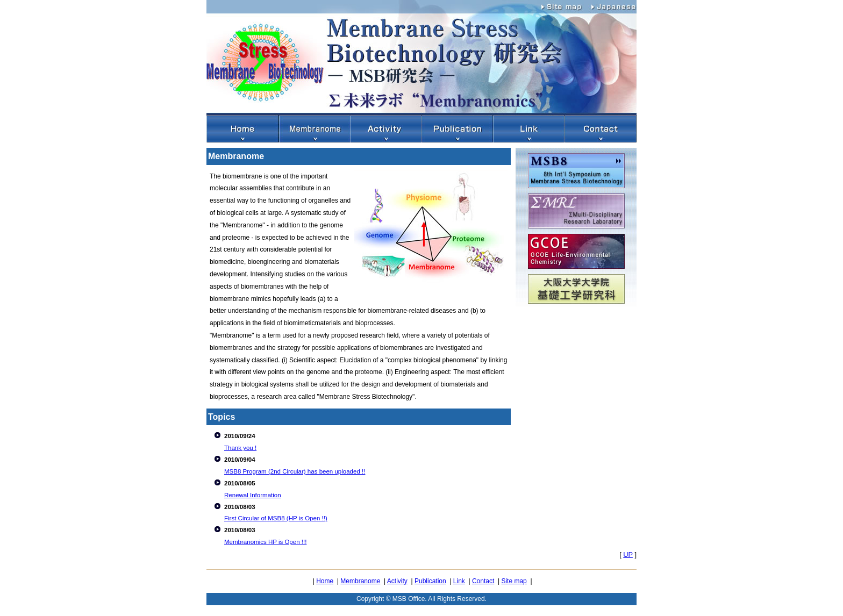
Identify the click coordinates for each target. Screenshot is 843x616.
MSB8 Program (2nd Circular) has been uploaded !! (295, 471)
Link (459, 581)
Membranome (314, 129)
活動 (386, 129)
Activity (397, 581)
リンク (529, 129)
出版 (457, 129)
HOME (242, 129)
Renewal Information (253, 495)
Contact (483, 581)
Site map (567, 5)
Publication (430, 581)
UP (628, 554)
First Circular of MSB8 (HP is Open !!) (276, 518)
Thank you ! (240, 448)
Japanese (615, 5)
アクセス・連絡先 (601, 129)
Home (325, 581)
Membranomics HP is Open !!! (265, 542)
